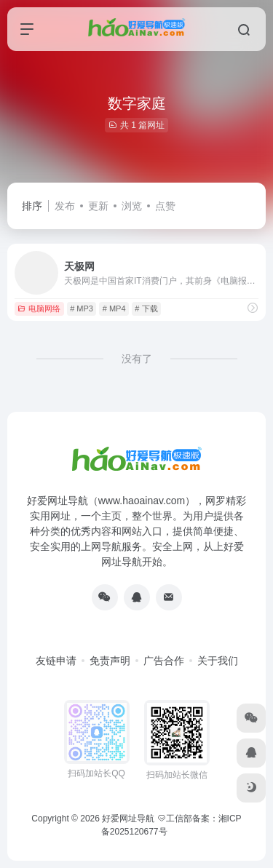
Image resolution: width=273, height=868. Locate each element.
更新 (98, 206)
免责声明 (110, 661)
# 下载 (146, 308)
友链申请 (56, 661)
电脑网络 (39, 308)
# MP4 (114, 308)
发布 (65, 206)
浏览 (132, 206)
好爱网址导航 (128, 819)
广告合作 (164, 661)
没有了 (137, 359)
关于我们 (218, 661)
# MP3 (82, 308)
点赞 (165, 206)
